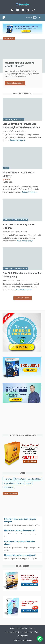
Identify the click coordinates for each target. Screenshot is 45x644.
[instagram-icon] (17, 10)
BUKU (12, 629)
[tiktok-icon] (33, 10)
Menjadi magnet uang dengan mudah (20, 530)
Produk (6, 168)
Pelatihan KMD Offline (30, 632)
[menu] (5, 17)
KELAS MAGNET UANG (25, 629)
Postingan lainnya (23, 298)
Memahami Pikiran (21, 220)
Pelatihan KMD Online (13, 632)
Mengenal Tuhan (10, 483)
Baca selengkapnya (16, 83)
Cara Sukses (8, 119)
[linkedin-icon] (28, 10)
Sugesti (29, 483)
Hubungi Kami (22, 636)
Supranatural (8, 488)
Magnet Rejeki (19, 119)
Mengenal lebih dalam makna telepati (20, 555)
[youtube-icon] (23, 10)
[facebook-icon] (12, 10)
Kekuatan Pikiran (26, 640)
